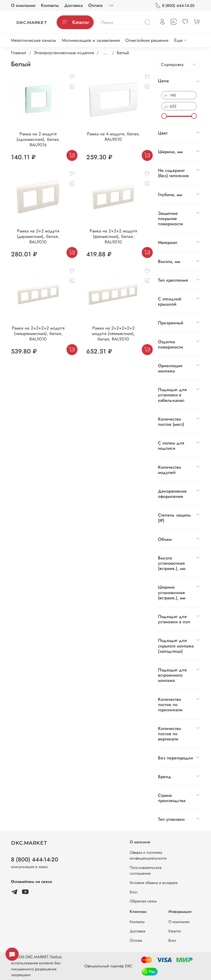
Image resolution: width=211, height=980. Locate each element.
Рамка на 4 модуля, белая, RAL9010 (113, 137)
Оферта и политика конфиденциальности (148, 855)
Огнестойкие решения (147, 40)
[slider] (164, 116)
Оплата (95, 5)
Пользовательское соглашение (146, 871)
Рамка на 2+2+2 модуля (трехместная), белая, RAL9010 (113, 236)
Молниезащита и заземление (91, 40)
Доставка (73, 5)
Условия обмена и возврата (154, 883)
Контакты (50, 5)
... (105, 53)
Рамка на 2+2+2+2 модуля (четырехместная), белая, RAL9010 (38, 333)
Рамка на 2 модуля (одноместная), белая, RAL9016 (38, 139)
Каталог (75, 22)
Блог (134, 892)
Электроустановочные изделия (64, 53)
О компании (23, 5)
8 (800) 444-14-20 (175, 6)
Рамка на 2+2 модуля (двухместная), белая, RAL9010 (38, 236)
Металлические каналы (34, 40)
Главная (19, 53)
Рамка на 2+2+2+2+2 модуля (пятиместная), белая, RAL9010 (113, 333)
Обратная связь (143, 901)
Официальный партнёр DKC (108, 966)
